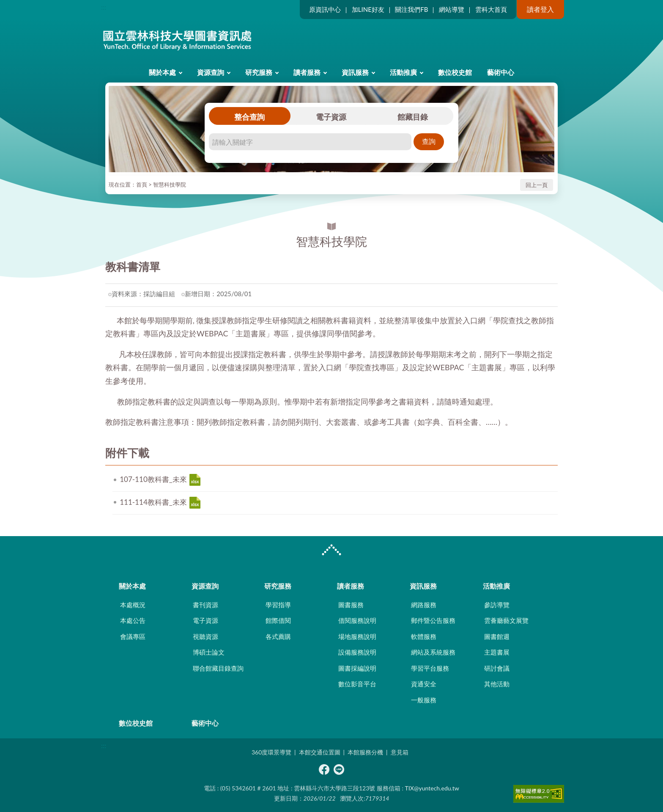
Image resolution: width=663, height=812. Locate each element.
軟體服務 (424, 636)
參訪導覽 (497, 605)
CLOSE (331, 551)
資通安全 (424, 684)
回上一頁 (537, 185)
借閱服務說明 (357, 620)
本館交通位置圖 (320, 752)
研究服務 (259, 72)
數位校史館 (455, 72)
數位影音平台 (357, 684)
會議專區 (133, 636)
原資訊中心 (325, 9)
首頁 (142, 184)
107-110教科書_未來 (195, 480)
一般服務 (424, 700)
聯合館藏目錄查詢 (218, 668)
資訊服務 (355, 72)
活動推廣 (403, 72)
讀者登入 (540, 9)
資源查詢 (211, 72)
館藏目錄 (413, 117)
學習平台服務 (430, 668)
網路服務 (424, 605)
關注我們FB (411, 9)
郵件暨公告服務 (433, 620)
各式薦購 (278, 636)
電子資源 (331, 117)
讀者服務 (307, 72)
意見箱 (400, 752)
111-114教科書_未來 (195, 503)
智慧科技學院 (170, 184)
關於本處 (162, 72)
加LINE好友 (368, 9)
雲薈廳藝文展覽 (506, 620)
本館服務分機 (365, 752)
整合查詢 (249, 117)
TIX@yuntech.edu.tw (432, 788)
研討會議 (497, 668)
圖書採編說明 (357, 668)
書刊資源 (205, 605)
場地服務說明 (357, 636)
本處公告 (133, 620)
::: (104, 7)
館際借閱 (278, 620)
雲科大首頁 (491, 9)
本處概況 (133, 605)
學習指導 (278, 605)
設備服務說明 (357, 652)
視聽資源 (205, 636)
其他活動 (497, 684)
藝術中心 (501, 72)
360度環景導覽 (271, 752)
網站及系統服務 (433, 652)
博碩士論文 (209, 652)
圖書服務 (351, 605)
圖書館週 (497, 636)
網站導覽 (452, 9)
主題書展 (497, 652)
